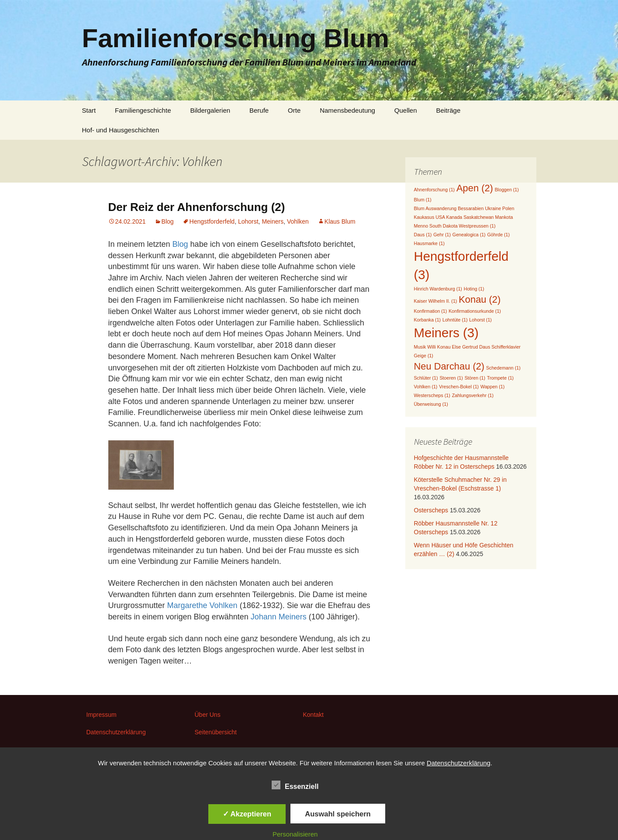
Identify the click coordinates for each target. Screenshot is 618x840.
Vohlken (298, 221)
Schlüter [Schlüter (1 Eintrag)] (426, 378)
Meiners (273, 221)
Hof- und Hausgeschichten (121, 130)
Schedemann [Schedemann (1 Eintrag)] (503, 368)
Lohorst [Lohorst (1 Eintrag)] (480, 320)
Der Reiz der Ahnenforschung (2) (197, 207)
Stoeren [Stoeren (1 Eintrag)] (451, 378)
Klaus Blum (340, 221)
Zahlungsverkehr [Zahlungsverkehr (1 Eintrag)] (473, 395)
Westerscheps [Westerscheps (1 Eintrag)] (432, 395)
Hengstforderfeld (212, 221)
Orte (294, 110)
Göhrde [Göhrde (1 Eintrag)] (499, 235)
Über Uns (208, 715)
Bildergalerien (210, 110)
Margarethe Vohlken (202, 605)
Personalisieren (295, 834)
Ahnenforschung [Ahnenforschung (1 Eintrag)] (435, 190)
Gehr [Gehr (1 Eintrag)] (442, 235)
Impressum (102, 715)
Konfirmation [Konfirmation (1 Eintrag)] (431, 311)
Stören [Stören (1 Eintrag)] (475, 378)
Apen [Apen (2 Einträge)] (475, 188)
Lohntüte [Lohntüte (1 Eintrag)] (455, 320)
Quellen (406, 110)
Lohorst (248, 221)
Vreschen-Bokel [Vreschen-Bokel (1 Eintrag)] (459, 387)
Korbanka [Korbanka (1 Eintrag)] (428, 320)
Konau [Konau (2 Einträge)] (480, 299)
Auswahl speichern (338, 814)
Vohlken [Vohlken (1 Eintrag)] (426, 387)
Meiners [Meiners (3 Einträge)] (446, 333)
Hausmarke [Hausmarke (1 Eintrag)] (429, 243)
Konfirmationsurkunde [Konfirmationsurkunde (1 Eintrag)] (475, 311)
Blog (168, 221)
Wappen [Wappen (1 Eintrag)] (492, 387)
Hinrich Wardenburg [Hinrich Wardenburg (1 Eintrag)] (438, 289)
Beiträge (448, 110)
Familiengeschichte (143, 110)
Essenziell (295, 785)
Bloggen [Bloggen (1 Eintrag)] (507, 190)
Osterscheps (431, 510)
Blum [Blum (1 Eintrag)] (423, 200)
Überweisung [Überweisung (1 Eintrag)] (431, 404)
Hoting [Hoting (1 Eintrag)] (474, 289)
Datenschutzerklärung (116, 732)
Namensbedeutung (347, 110)
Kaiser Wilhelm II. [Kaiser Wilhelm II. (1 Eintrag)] (436, 301)
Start (89, 110)
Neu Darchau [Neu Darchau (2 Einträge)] (449, 366)
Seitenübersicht (216, 732)
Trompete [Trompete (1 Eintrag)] (500, 378)
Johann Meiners (279, 617)
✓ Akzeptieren (247, 814)
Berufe (259, 110)
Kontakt (313, 715)
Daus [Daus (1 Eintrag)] (423, 235)
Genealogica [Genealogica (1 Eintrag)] (469, 235)
